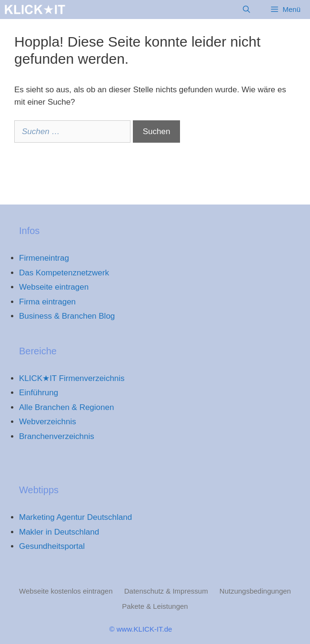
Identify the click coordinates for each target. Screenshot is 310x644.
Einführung (39, 393)
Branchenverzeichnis (57, 436)
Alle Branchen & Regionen (66, 407)
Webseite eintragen (54, 287)
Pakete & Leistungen (155, 606)
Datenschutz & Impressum (166, 591)
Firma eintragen (47, 302)
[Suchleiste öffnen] (246, 10)
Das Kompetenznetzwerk (64, 273)
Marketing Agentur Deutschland (75, 517)
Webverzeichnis (48, 422)
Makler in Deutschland (59, 532)
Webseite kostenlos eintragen (66, 591)
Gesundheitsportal (52, 546)
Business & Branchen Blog (67, 316)
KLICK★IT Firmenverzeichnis (72, 378)
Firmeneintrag (44, 258)
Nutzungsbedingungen (255, 591)
